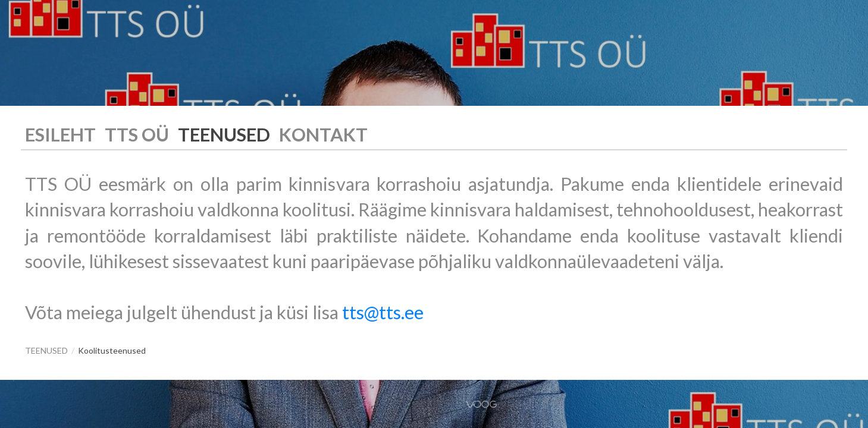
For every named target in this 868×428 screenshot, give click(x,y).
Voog (481, 404)
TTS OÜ (137, 135)
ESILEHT (60, 135)
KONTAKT (323, 135)
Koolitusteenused (112, 350)
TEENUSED (224, 135)
